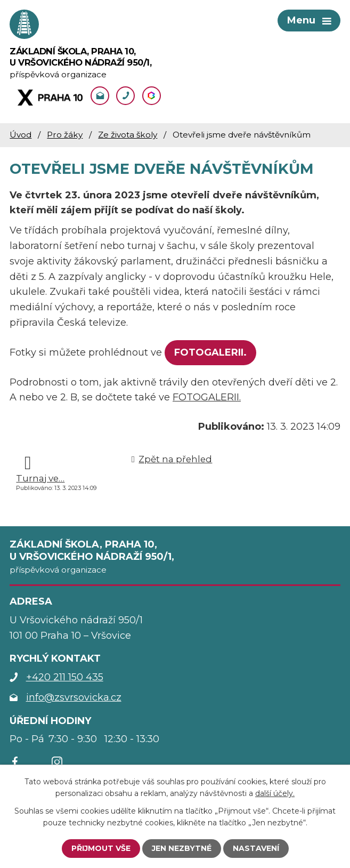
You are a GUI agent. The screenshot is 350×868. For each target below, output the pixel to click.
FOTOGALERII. (210, 352)
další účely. (275, 793)
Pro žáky (65, 135)
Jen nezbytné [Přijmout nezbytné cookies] (182, 848)
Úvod (21, 135)
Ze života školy (128, 135)
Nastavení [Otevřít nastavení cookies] (256, 848)
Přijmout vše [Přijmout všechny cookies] (101, 848)
